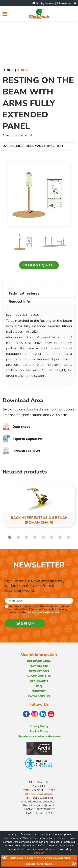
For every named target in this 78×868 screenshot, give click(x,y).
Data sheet (16, 427)
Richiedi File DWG (22, 451)
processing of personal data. (43, 613)
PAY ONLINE (39, 667)
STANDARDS (39, 681)
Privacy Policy (39, 726)
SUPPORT (39, 691)
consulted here (45, 849)
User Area (47, 3)
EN (33, 3)
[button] (10, 537)
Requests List (63, 3)
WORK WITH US (39, 676)
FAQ (39, 686)
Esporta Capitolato (23, 439)
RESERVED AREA (39, 662)
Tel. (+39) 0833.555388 (39, 794)
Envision (39, 853)
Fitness (8, 70)
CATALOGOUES (39, 696)
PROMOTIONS (39, 671)
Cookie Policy (39, 731)
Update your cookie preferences (39, 736)
